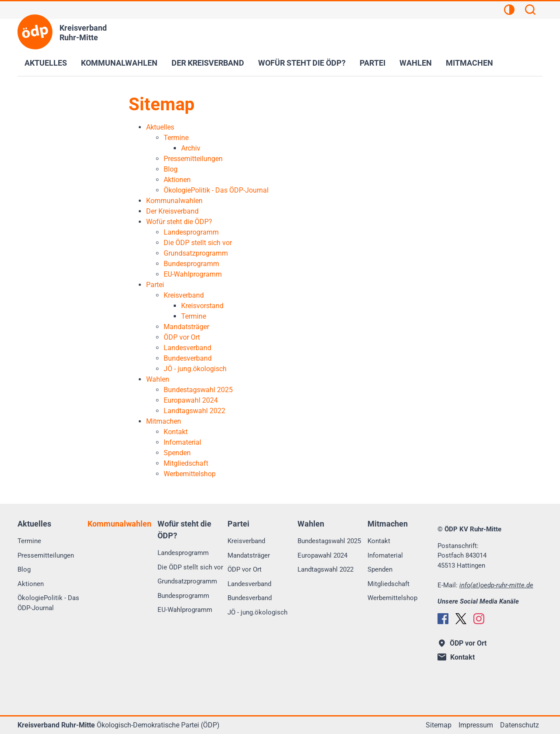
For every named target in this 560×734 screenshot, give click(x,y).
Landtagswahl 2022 (325, 569)
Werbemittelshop (392, 598)
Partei (373, 63)
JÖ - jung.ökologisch (257, 612)
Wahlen (416, 63)
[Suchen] (530, 11)
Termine (29, 541)
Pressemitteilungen (46, 555)
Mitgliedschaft (388, 584)
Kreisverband (246, 541)
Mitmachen (469, 63)
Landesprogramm (183, 553)
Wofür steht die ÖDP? (302, 63)
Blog (24, 569)
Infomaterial (385, 555)
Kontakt (379, 541)
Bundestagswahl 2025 (329, 541)
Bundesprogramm (183, 596)
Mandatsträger (249, 555)
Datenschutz (520, 725)
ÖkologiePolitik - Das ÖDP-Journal (48, 603)
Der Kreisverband (208, 63)
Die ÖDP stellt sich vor (190, 567)
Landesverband (249, 584)
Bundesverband (250, 598)
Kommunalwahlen (119, 63)
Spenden (380, 569)
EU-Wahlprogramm (185, 610)
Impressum (476, 725)
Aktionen (31, 584)
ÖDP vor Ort (245, 569)
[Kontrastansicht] (509, 11)
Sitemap (439, 725)
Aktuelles (46, 63)
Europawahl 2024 (322, 555)
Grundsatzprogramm (187, 581)
